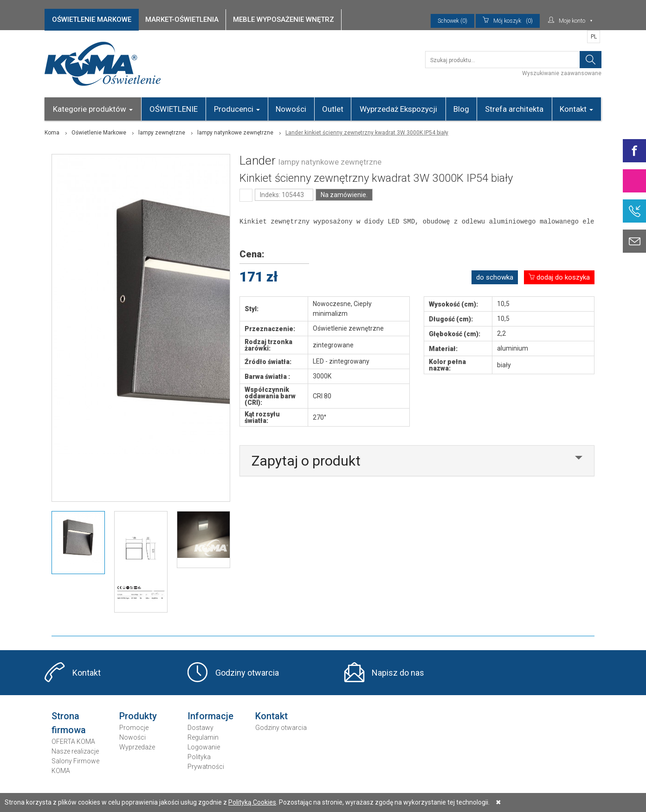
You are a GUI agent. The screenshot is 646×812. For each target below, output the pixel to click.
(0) (508, 21)
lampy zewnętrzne (162, 133)
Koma (52, 133)
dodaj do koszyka (559, 277)
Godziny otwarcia (247, 673)
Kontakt (576, 109)
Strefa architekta (514, 109)
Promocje (134, 728)
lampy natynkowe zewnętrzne (235, 133)
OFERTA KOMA (73, 742)
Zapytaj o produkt (306, 461)
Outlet (333, 109)
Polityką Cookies (252, 802)
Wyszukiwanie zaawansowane (562, 73)
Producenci (237, 109)
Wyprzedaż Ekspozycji (398, 109)
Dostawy (200, 728)
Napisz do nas (398, 673)
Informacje (210, 716)
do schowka (495, 277)
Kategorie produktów (93, 109)
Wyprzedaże (137, 747)
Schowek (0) (452, 21)
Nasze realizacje (75, 751)
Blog (461, 109)
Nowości (291, 109)
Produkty (138, 716)
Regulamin (203, 737)
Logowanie (204, 747)
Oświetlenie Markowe (99, 133)
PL (594, 37)
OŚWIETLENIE (174, 109)
